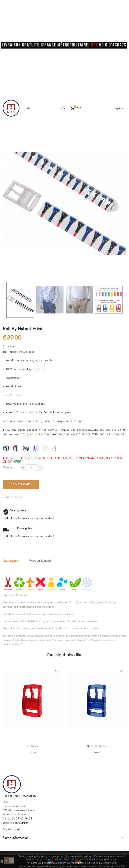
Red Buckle (32, 746)
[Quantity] (32, 468)
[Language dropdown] (119, 108)
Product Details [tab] (40, 561)
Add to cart (21, 484)
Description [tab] (11, 561)
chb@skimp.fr (21, 822)
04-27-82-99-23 (22, 818)
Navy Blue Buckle (97, 746)
